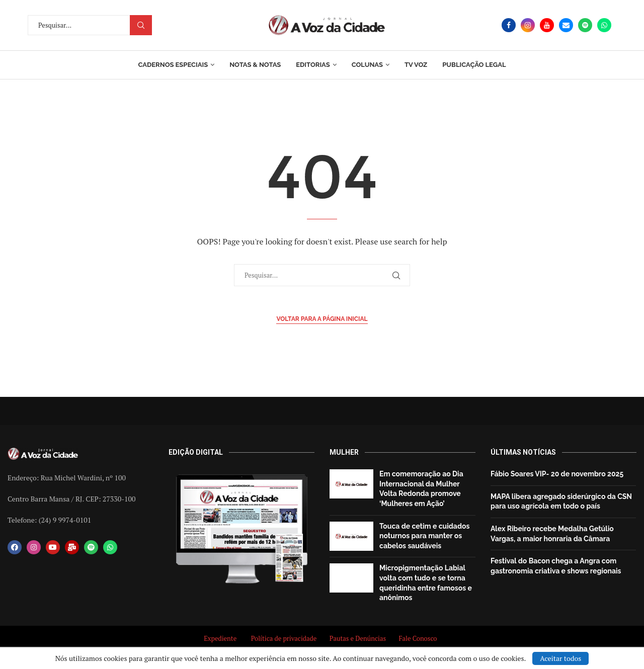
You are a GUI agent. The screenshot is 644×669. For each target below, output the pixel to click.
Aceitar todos (560, 658)
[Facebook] (509, 25)
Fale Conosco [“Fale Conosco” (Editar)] (419, 638)
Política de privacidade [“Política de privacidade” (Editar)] (284, 638)
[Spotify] (585, 25)
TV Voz (416, 65)
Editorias (313, 65)
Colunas (367, 65)
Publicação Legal (474, 65)
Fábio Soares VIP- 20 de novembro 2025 (557, 474)
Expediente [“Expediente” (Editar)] (220, 638)
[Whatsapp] (604, 25)
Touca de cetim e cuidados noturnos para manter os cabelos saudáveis (424, 536)
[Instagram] (528, 25)
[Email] (566, 25)
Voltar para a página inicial (322, 319)
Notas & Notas (255, 65)
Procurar (141, 25)
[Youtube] (547, 25)
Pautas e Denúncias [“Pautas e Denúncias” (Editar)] (358, 638)
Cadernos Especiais (173, 65)
